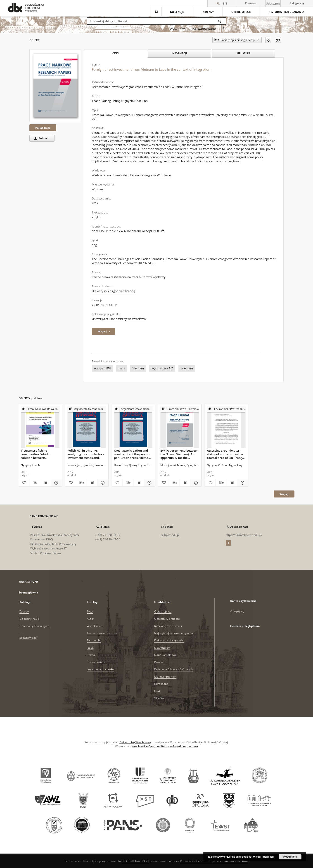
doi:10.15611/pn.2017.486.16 (111, 231)
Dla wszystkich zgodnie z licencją (113, 291)
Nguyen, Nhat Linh (135, 101)
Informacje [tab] (179, 53)
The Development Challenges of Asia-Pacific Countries (128, 259)
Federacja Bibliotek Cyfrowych (173, 669)
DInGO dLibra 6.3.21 (135, 861)
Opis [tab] (115, 53)
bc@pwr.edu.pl (170, 535)
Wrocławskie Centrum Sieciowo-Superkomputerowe (165, 746)
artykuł (97, 217)
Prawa (91, 655)
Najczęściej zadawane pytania (173, 633)
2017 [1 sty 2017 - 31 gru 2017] (95, 203)
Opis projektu (163, 611)
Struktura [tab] (243, 53)
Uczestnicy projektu (167, 619)
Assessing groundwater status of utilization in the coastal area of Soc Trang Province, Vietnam (225, 454)
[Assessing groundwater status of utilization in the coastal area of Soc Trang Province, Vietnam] (226, 427)
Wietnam (187, 368)
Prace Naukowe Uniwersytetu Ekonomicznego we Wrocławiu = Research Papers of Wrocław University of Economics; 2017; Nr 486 (184, 261)
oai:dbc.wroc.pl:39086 (148, 231)
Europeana (161, 684)
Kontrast (251, 3)
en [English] (225, 4)
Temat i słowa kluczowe (102, 633)
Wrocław (98, 189)
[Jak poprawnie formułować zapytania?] (223, 29)
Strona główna (28, 592)
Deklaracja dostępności (169, 640)
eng (94, 245)
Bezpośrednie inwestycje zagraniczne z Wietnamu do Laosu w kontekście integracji (147, 87)
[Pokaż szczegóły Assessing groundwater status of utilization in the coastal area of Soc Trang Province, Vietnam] (242, 483)
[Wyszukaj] (220, 21)
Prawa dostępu (96, 662)
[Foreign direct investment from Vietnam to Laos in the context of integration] (55, 86)
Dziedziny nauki (30, 619)
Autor (90, 619)
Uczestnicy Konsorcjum (34, 626)
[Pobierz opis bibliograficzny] (35, 483)
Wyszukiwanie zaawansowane (193, 29)
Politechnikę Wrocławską (135, 742)
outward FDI (102, 368)
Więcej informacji (263, 857)
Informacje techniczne (168, 626)
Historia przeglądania (286, 12)
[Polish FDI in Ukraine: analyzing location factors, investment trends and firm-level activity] (87, 427)
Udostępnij (273, 4)
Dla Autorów (162, 648)
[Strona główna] (156, 12)
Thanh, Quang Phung (106, 101)
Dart (157, 691)
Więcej (284, 494)
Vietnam (138, 368)
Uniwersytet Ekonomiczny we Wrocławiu (119, 319)
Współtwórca (95, 626)
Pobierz (40, 138)
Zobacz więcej (28, 638)
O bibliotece (241, 12)
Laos (122, 368)
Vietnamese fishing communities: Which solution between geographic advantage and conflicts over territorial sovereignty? (39, 454)
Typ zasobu (94, 640)
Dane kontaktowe (165, 655)
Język (90, 648)
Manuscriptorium (165, 677)
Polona (159, 662)
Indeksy (208, 12)
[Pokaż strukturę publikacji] (40, 409)
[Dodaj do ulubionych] (268, 40)
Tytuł (90, 611)
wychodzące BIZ (162, 368)
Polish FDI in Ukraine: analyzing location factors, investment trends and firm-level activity (86, 454)
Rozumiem (290, 857)
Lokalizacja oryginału (100, 669)
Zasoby (24, 611)
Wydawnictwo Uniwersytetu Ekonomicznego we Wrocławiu (131, 175)
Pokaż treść (43, 128)
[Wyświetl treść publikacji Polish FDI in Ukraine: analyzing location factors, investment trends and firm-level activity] (92, 483)
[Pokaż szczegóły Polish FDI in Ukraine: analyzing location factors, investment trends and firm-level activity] (102, 483)
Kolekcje (177, 12)
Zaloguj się (297, 3)
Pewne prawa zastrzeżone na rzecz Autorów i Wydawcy (129, 277)
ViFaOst (159, 698)
